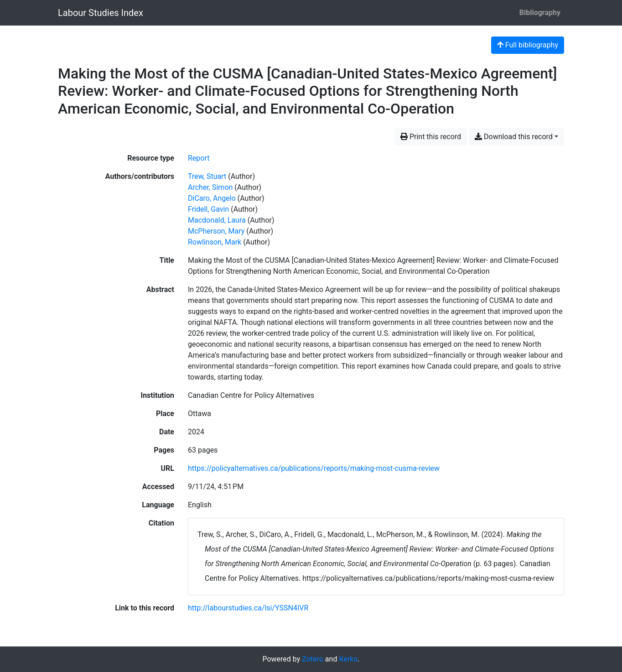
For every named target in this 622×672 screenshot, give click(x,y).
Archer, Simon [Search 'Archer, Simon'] (210, 187)
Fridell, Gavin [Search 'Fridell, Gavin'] (208, 209)
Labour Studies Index (101, 13)
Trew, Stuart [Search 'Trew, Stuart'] (207, 176)
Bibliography (540, 13)
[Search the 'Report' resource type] (199, 158)
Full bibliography (528, 45)
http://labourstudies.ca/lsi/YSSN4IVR (248, 608)
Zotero (313, 659)
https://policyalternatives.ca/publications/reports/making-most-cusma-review (314, 468)
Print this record (431, 137)
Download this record (514, 137)
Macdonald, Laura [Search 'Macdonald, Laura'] (217, 220)
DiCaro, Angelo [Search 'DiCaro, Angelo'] (212, 198)
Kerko (348, 659)
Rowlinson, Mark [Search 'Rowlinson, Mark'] (215, 242)
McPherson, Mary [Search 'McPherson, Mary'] (216, 231)
